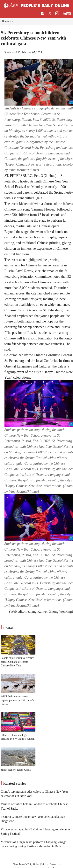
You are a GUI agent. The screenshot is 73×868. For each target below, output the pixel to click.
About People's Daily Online (26, 864)
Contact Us (55, 864)
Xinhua (8, 52)
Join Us (45, 864)
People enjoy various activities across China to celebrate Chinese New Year (17, 662)
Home (5, 22)
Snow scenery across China (16, 770)
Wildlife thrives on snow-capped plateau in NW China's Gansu (17, 700)
